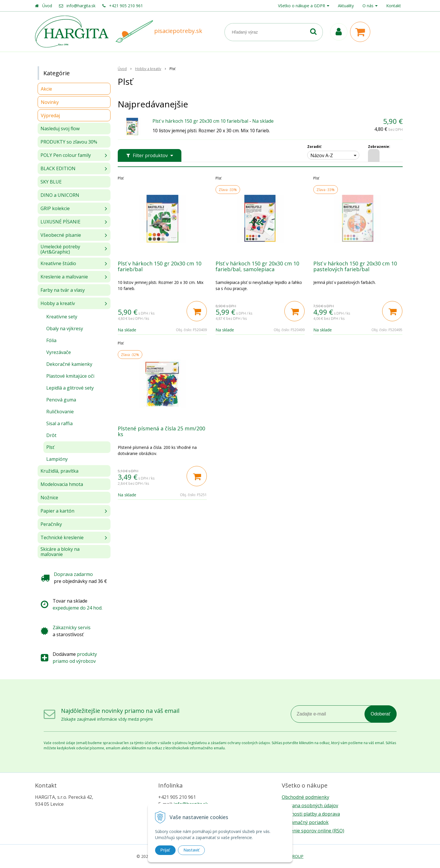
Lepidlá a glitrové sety (70, 388)
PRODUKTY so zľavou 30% (69, 142)
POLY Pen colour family (66, 155)
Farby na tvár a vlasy (63, 290)
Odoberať (380, 714)
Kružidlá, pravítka (59, 471)
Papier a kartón (57, 511)
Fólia (51, 340)
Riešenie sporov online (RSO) (313, 831)
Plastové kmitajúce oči (70, 376)
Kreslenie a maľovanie (64, 277)
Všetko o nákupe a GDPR (302, 6)
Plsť (50, 447)
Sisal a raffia (59, 423)
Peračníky (51, 524)
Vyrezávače (59, 352)
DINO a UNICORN (60, 195)
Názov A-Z (322, 155)
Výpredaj (50, 115)
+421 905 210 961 (126, 6)
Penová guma (61, 400)
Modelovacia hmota (62, 484)
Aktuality (346, 6)
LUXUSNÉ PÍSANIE (60, 222)
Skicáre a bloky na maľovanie (60, 552)
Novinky (50, 102)
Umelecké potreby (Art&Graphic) (60, 249)
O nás (368, 6)
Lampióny (57, 459)
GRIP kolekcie (55, 208)
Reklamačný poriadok (305, 822)
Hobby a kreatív (58, 303)
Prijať (165, 850)
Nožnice (49, 498)
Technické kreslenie (62, 537)
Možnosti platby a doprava (311, 814)
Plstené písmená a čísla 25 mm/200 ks (161, 431)
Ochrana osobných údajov (310, 805)
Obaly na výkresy (65, 329)
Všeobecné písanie (61, 235)
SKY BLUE (51, 182)
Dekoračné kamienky (69, 364)
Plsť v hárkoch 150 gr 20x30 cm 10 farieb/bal (200, 121)
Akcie (46, 89)
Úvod (47, 6)
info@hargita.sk (81, 6)
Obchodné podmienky (305, 797)
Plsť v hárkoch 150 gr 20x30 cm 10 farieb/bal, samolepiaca (257, 266)
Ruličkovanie (60, 412)
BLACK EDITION (58, 168)
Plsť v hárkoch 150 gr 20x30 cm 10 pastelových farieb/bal (355, 266)
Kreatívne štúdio (58, 263)
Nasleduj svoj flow (60, 129)
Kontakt (394, 6)
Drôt (51, 435)
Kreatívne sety (62, 317)
